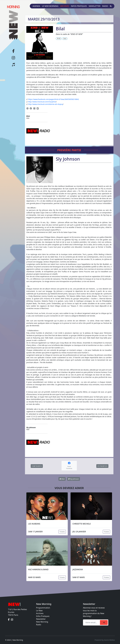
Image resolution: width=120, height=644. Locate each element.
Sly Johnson (74, 479)
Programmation (43, 608)
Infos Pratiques (43, 616)
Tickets (62, 532)
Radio (105, 6)
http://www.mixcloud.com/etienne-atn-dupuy (46, 104)
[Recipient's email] (92, 622)
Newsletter (95, 6)
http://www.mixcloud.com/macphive (42, 102)
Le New (39, 611)
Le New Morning (50, 6)
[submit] (104, 622)
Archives (65, 6)
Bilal (62, 479)
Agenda (36, 6)
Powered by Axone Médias (105, 640)
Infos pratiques (79, 6)
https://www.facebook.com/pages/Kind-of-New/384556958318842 (53, 99)
